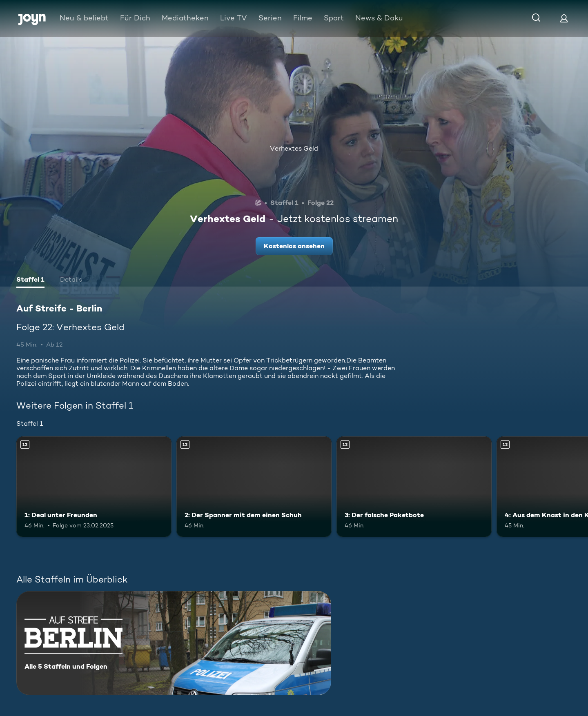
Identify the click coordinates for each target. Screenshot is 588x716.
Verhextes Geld (294, 148)
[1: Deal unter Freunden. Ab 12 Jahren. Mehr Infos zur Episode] (94, 487)
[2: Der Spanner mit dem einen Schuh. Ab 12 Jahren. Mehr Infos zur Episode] (254, 487)
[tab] (30, 280)
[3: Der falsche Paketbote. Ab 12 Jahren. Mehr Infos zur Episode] (414, 487)
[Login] (564, 18)
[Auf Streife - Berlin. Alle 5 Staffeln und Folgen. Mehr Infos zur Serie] (174, 643)
